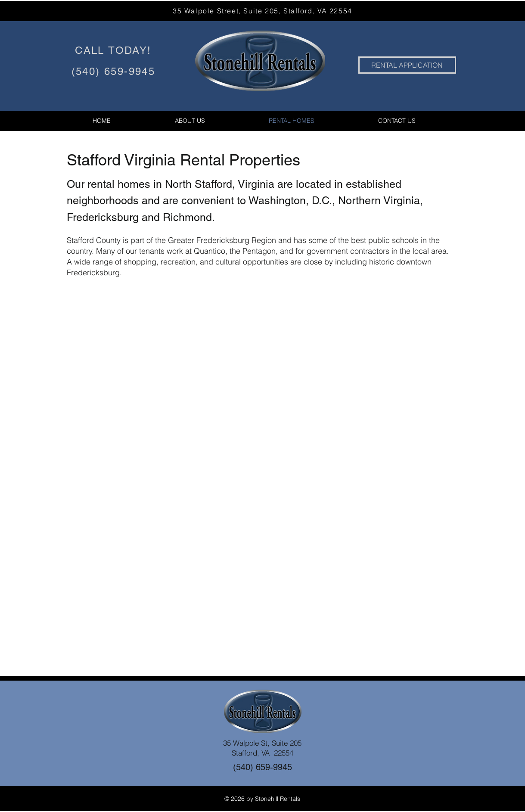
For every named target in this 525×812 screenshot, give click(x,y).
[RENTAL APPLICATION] (407, 65)
